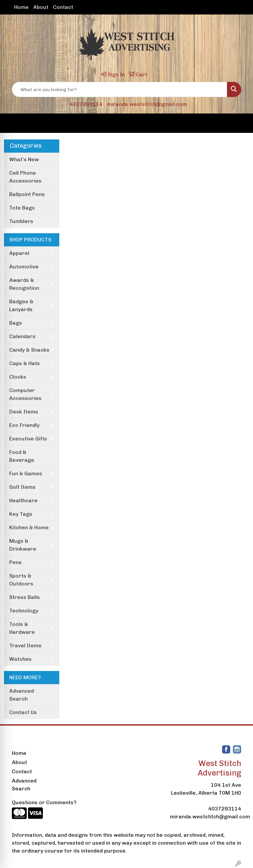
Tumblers (21, 221)
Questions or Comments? (44, 802)
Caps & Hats (25, 363)
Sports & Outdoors (21, 580)
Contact (63, 7)
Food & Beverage (22, 456)
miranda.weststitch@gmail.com (147, 104)
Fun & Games (26, 473)
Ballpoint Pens (27, 194)
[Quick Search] (120, 89)
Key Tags (21, 514)
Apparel (19, 253)
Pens (15, 562)
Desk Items (24, 412)
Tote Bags (22, 208)
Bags (16, 323)
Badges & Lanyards (21, 305)
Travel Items (25, 645)
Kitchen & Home (29, 527)
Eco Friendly (24, 425)
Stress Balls (25, 597)
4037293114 (86, 104)
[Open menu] (240, 123)
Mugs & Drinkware (23, 545)
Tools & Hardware (22, 628)
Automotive (24, 267)
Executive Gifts (28, 439)
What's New (24, 159)
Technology (24, 611)
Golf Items (22, 487)
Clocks (18, 377)
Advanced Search (22, 695)
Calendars (22, 336)
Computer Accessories (25, 394)
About (41, 7)
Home (21, 7)
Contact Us (23, 712)
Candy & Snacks (29, 350)
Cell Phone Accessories (25, 177)
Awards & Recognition (24, 284)
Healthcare (23, 500)
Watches (20, 659)
